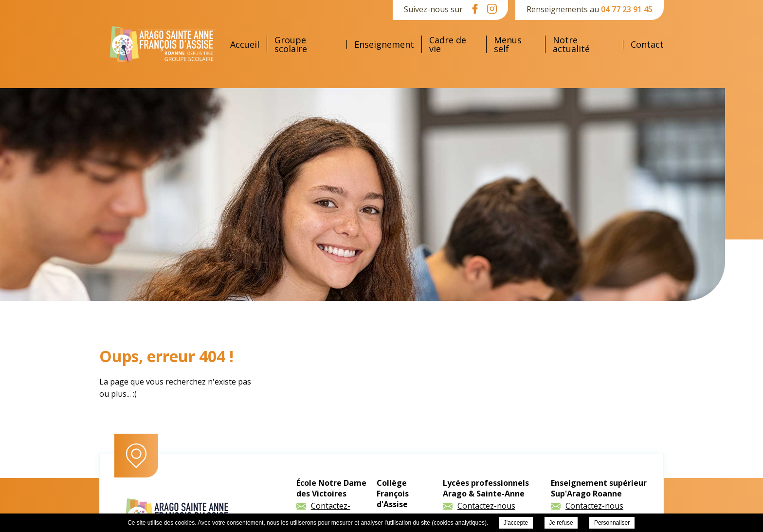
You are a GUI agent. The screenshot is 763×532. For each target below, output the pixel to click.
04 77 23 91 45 (627, 9)
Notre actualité (571, 44)
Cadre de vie (448, 44)
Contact (647, 44)
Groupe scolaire (291, 44)
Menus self (508, 44)
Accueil (245, 44)
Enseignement (384, 44)
